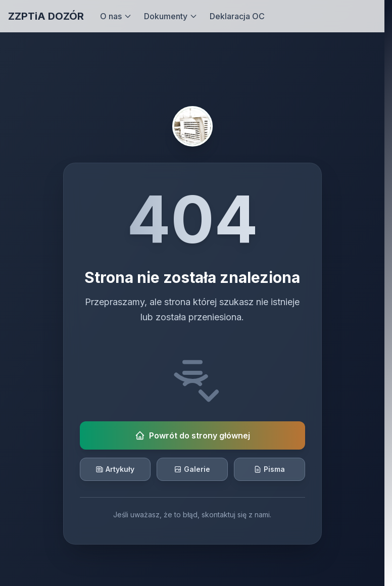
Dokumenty (171, 16)
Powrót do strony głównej (192, 435)
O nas (116, 16)
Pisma (269, 469)
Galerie (192, 469)
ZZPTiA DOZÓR (46, 16)
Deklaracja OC (237, 16)
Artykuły (115, 469)
